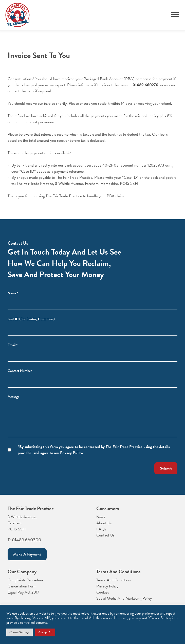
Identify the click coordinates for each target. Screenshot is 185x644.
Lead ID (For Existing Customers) (31, 319)
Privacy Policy (107, 586)
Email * (13, 345)
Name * (13, 293)
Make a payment (27, 554)
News (101, 517)
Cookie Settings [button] (20, 632)
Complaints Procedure (25, 580)
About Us (104, 523)
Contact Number (20, 371)
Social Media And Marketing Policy (124, 598)
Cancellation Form (22, 586)
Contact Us (105, 535)
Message (13, 397)
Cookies (103, 592)
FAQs (101, 529)
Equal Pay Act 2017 (23, 592)
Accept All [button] (45, 632)
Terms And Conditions (114, 580)
